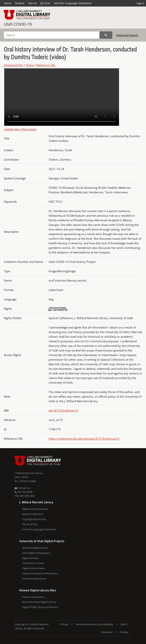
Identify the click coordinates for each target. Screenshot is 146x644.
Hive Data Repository (34, 579)
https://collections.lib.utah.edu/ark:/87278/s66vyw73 (84, 439)
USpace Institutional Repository (40, 573)
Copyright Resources (34, 519)
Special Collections (33, 514)
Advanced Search (127, 35)
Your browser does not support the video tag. (62, 97)
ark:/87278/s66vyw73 (63, 410)
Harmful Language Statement (73, 3)
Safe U (124, 624)
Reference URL (46, 65)
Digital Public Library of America (40, 607)
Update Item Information (20, 129)
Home (8, 3)
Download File (13, 65)
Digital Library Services (35, 509)
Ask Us (33, 3)
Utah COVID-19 (18, 24)
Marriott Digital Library (35, 548)
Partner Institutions (33, 597)
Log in (140, 3)
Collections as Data (33, 563)
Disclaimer (107, 632)
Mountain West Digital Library (39, 602)
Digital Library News (33, 568)
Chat (45, 3)
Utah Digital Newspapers (36, 553)
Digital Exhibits (31, 558)
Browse (20, 3)
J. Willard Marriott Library (29, 473)
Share (30, 65)
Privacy (64, 624)
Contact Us (22, 488)
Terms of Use (30, 524)
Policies (124, 632)
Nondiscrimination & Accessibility (94, 624)
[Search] (52, 35)
